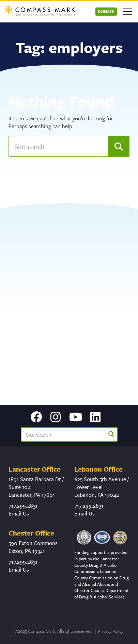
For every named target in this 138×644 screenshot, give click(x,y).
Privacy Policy (111, 631)
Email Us (19, 513)
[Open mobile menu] (127, 12)
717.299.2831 (23, 506)
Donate (106, 11)
